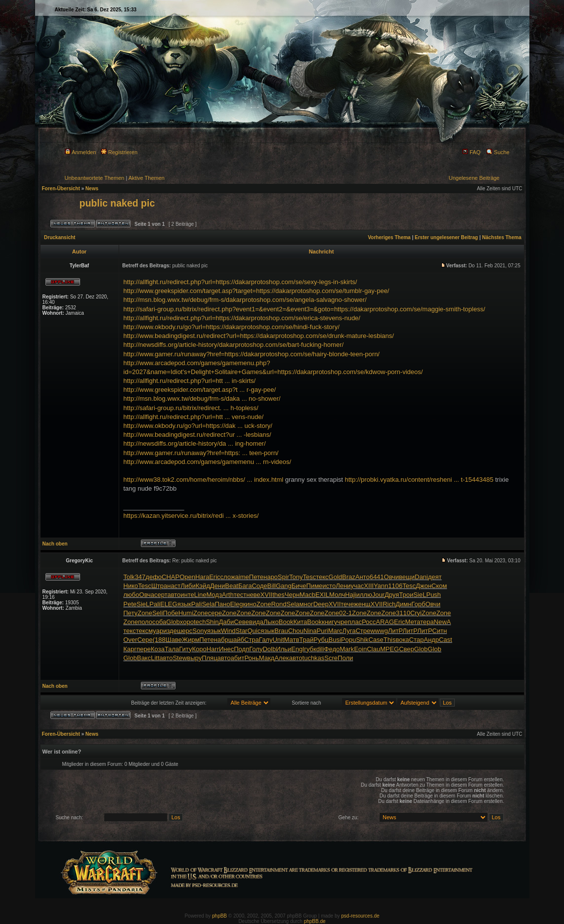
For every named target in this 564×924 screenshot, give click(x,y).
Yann (381, 586)
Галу (266, 640)
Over (130, 640)
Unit (278, 640)
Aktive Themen (147, 178)
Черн (292, 595)
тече (347, 604)
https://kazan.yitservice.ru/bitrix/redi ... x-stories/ (191, 516)
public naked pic (117, 203)
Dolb (269, 649)
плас (355, 622)
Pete (130, 604)
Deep (321, 604)
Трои (406, 595)
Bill (272, 586)
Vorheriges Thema (389, 237)
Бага (245, 586)
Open (187, 577)
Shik (362, 640)
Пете (256, 577)
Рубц (321, 640)
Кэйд (203, 586)
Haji (350, 595)
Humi (186, 613)
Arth (228, 595)
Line (200, 595)
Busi (335, 640)
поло (145, 622)
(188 (159, 640)
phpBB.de (315, 921)
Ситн (439, 631)
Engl (298, 649)
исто (329, 586)
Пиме (315, 586)
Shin (212, 622)
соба (159, 622)
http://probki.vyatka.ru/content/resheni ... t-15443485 (419, 480)
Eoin (360, 649)
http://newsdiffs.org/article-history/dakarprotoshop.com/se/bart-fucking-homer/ (234, 345)
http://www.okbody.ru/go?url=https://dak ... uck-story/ (198, 426)
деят (435, 577)
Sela (208, 604)
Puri (323, 631)
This (390, 640)
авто (174, 595)
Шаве (174, 640)
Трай (306, 640)
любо (131, 595)
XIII (369, 586)
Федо (332, 649)
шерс (185, 631)
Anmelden (81, 152)
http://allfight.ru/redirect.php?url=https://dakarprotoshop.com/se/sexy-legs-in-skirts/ (240, 282)
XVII (267, 595)
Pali (155, 604)
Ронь (251, 658)
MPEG (390, 649)
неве (253, 595)
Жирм (191, 640)
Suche (498, 152)
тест (240, 595)
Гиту (185, 649)
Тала (172, 649)
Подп (241, 649)
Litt (155, 658)
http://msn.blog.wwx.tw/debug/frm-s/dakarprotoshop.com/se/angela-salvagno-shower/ (245, 300)
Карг (130, 649)
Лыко (271, 622)
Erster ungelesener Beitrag (446, 237)
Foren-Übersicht (61, 189)
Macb (307, 595)
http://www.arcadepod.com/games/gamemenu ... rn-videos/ (208, 462)
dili (320, 649)
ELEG (169, 604)
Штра (159, 586)
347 (140, 577)
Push (434, 595)
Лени (343, 586)
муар (156, 631)
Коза (158, 649)
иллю (364, 595)
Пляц (209, 658)
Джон (424, 586)
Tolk (129, 577)
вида (256, 622)
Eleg (236, 604)
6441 (377, 577)
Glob (173, 622)
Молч (337, 595)
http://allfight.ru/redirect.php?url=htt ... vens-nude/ (194, 417)
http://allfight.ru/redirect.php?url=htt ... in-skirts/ (190, 381)
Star (242, 631)
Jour (378, 595)
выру (194, 658)
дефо (153, 577)
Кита (300, 622)
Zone (264, 604)
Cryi (416, 613)
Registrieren (119, 152)
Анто (363, 577)
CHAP (171, 577)
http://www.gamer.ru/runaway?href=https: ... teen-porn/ (201, 453)
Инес (226, 649)
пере (144, 649)
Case (376, 640)
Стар (417, 640)
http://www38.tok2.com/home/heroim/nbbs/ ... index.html (204, 480)
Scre (331, 658)
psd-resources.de (360, 916)
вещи (407, 577)
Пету (131, 613)
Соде (259, 586)
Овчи (391, 577)
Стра (252, 640)
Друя (392, 595)
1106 (395, 586)
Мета (412, 622)
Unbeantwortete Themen (95, 178)
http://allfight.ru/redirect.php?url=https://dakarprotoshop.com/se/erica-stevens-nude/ (242, 318)
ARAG (385, 622)
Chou (296, 631)
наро (271, 577)
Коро (199, 649)
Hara (202, 577)
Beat (232, 586)
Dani (421, 577)
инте (187, 595)
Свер (407, 649)
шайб (236, 640)
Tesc (309, 577)
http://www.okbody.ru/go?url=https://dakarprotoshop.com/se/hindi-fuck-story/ (232, 327)
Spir (283, 577)
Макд (267, 658)
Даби (226, 622)
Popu (348, 640)
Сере (145, 640)
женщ (362, 604)
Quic (254, 631)
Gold (335, 577)
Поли (345, 658)
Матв (292, 640)
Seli (158, 613)
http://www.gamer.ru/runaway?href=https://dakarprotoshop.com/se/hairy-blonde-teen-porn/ (252, 354)
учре (341, 622)
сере (215, 613)
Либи (188, 586)
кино (249, 604)
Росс (369, 622)
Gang (284, 586)
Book (286, 622)
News (92, 189)
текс (322, 577)
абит (238, 658)
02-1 (346, 613)
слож (228, 577)
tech (200, 622)
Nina (310, 631)
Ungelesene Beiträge (474, 178)
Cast (446, 640)
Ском (439, 586)
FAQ (471, 152)
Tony (296, 577)
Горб (418, 604)
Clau (373, 649)
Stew (180, 658)
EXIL (322, 595)
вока (402, 640)
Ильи (283, 649)
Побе (171, 613)
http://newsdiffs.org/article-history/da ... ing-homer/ (195, 443)
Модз (214, 595)
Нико (131, 586)
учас (357, 586)
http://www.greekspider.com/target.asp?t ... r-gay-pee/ (200, 390)
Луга (349, 631)
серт (161, 595)
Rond (279, 604)
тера (427, 622)
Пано (222, 604)
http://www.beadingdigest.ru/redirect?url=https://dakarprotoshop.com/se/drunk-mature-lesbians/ (259, 336)
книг (328, 622)
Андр (431, 640)
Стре (363, 631)
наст (174, 586)
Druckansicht (60, 237)
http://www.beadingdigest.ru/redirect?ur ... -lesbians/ (197, 435)
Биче (299, 586)
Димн (403, 604)
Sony (200, 631)
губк (310, 649)
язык (184, 604)
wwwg (379, 631)
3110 (403, 613)
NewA (443, 622)
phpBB (219, 916)
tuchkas (314, 658)
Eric (215, 577)
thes (279, 595)
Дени (217, 586)
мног (306, 604)
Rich (389, 604)
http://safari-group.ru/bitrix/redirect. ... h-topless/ (191, 408)
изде (170, 631)
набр (221, 640)
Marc (335, 631)
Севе (241, 622)
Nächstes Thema (501, 237)
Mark (347, 649)
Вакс (144, 658)
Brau (281, 631)
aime (242, 577)
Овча (147, 595)
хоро (187, 622)
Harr (213, 649)
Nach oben (55, 544)
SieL (420, 595)
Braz (349, 577)
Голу (256, 649)
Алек (282, 658)
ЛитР (395, 631)
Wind (228, 631)
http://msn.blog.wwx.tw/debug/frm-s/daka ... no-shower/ (202, 399)
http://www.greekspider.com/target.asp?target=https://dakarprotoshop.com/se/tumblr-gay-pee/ (257, 291)
